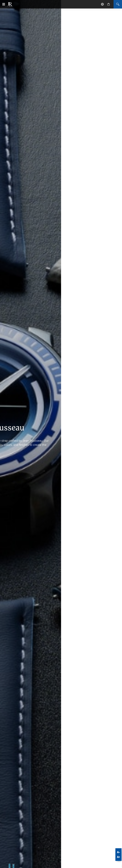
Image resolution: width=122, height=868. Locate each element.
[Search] (118, 4)
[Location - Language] (102, 4)
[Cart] (109, 4)
